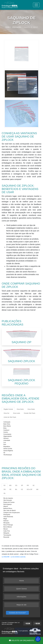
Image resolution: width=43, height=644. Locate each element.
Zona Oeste (31, 409)
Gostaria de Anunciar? (17, 613)
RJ (5, 485)
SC (34, 485)
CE (22, 489)
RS (5, 489)
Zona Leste (17, 413)
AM (37, 489)
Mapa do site (22, 605)
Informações (21, 597)
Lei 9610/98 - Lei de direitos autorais (14, 557)
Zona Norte (20, 409)
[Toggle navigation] (36, 5)
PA (5, 493)
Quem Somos (22, 589)
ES (16, 485)
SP (22, 485)
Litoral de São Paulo (10, 417)
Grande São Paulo (30, 413)
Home (21, 581)
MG (10, 485)
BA (16, 489)
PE (10, 489)
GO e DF (29, 489)
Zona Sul (6, 413)
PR (28, 485)
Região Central (8, 409)
